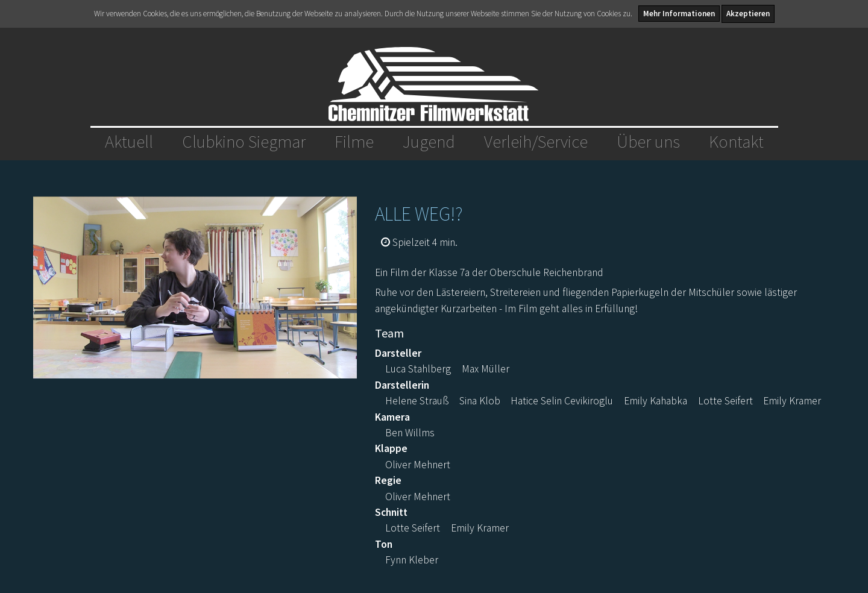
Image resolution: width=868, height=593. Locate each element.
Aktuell (129, 142)
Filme (354, 142)
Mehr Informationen (679, 14)
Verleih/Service (536, 142)
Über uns (648, 142)
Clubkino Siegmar (244, 142)
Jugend (429, 142)
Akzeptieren (748, 14)
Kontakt (736, 142)
